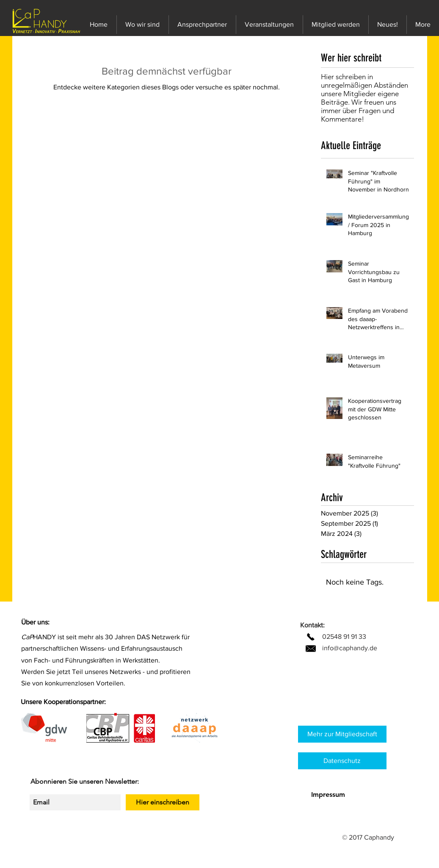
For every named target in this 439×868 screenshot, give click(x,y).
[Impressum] (328, 795)
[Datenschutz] (342, 761)
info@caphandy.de (350, 648)
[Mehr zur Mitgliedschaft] (342, 734)
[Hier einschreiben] (163, 802)
